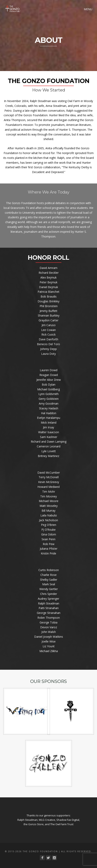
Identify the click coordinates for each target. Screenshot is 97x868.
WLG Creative (47, 820)
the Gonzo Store (34, 824)
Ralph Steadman (27, 820)
